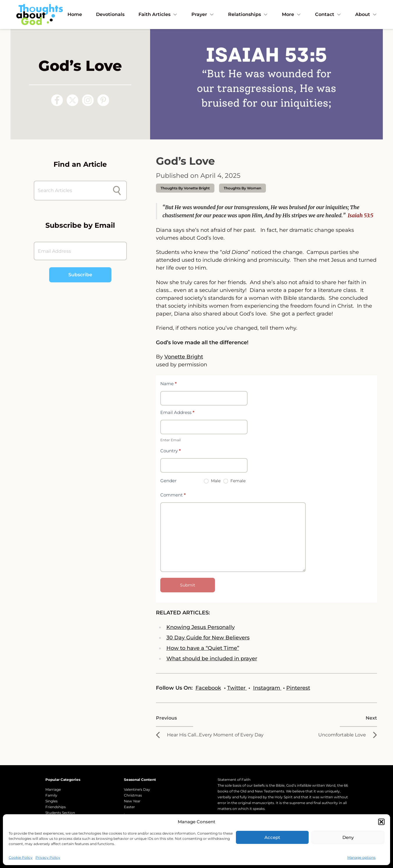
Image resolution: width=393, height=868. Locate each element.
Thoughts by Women (242, 188)
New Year (132, 801)
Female (234, 481)
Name (169, 384)
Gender (168, 481)
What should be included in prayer (212, 659)
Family (51, 795)
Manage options (361, 857)
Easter (129, 807)
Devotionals (110, 14)
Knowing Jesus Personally (201, 627)
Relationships (248, 14)
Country (171, 451)
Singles (51, 801)
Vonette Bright (184, 357)
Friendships (56, 807)
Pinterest (298, 688)
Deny (348, 837)
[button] (381, 822)
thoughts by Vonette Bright (185, 188)
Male (212, 481)
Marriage (53, 789)
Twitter (237, 688)
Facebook (208, 688)
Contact (328, 14)
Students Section (60, 813)
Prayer (203, 14)
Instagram (267, 688)
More (291, 14)
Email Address (177, 412)
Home (75, 14)
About (366, 14)
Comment (173, 495)
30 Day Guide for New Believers (208, 638)
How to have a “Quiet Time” (203, 648)
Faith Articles (158, 14)
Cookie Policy (21, 857)
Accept (272, 837)
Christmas (133, 795)
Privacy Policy (48, 857)
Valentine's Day (137, 789)
